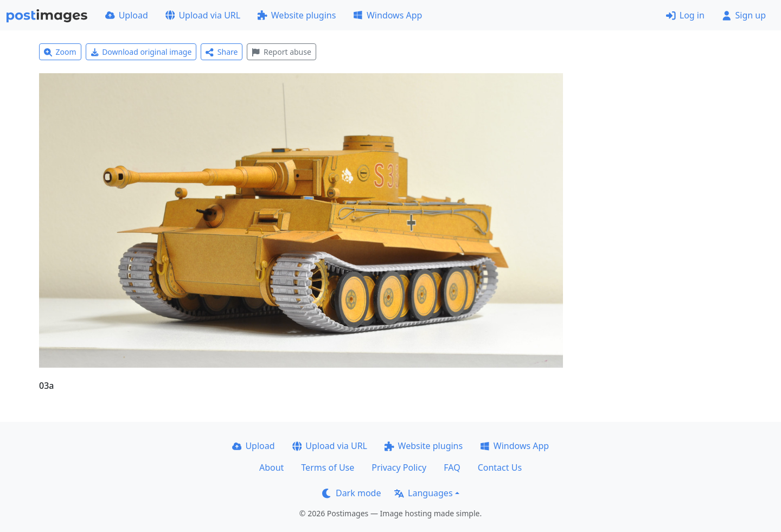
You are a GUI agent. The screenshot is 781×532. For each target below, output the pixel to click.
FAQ (452, 467)
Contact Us (500, 467)
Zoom (60, 52)
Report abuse (281, 52)
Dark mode (351, 493)
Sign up (744, 15)
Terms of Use (328, 467)
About (271, 467)
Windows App (388, 15)
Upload (127, 15)
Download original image (141, 52)
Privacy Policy (399, 467)
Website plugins (297, 15)
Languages (423, 493)
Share (222, 52)
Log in (685, 15)
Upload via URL (203, 15)
